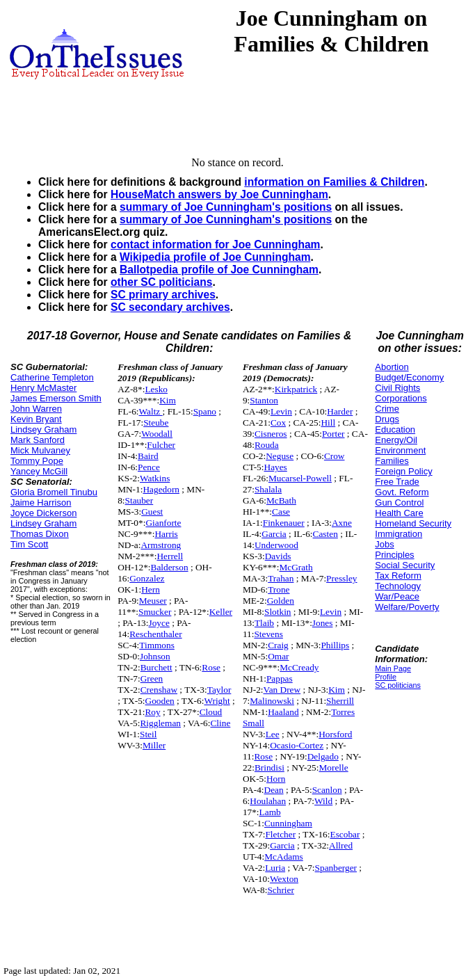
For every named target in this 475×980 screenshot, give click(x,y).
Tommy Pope (37, 461)
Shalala (268, 489)
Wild (323, 801)
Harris (166, 534)
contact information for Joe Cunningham (215, 244)
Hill (328, 423)
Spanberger (336, 868)
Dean (274, 790)
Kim (168, 400)
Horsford (335, 734)
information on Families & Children (334, 182)
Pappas (280, 678)
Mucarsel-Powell (300, 478)
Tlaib (264, 623)
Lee (273, 734)
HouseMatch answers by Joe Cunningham (219, 194)
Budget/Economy (409, 377)
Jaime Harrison (41, 503)
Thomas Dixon (40, 534)
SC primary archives (163, 295)
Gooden (160, 701)
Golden (281, 601)
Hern (151, 589)
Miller (154, 745)
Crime (387, 409)
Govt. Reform (402, 492)
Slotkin (278, 612)
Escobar (345, 834)
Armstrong (161, 545)
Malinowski (272, 701)
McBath (281, 500)
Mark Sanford (38, 440)
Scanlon (327, 790)
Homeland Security (413, 523)
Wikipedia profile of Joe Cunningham (215, 257)
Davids (278, 556)
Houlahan (268, 801)
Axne (342, 523)
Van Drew (282, 690)
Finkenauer (284, 523)
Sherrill (340, 701)
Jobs (384, 544)
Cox (278, 423)
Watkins (155, 478)
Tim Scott (29, 544)
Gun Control (399, 503)
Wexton (284, 879)
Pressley (341, 578)
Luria (275, 868)
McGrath (296, 567)
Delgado (323, 756)
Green (152, 678)
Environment (400, 450)
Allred (341, 845)
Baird (148, 456)
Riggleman (160, 723)
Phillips (335, 645)
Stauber (139, 500)
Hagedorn (161, 489)
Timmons (157, 645)
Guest (152, 512)
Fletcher (280, 834)
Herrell (170, 556)
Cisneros (271, 434)
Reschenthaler (156, 634)
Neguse (280, 456)
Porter (333, 434)
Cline (220, 723)
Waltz (151, 411)
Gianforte (163, 523)
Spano (205, 411)
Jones (323, 623)
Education (395, 429)
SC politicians (398, 685)
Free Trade (397, 482)
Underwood (276, 545)
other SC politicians (161, 282)
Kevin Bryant (36, 419)
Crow (335, 456)
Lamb (270, 812)
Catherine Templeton (52, 377)
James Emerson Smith (56, 398)
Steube (156, 423)
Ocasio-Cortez (297, 745)
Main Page (393, 668)
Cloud (211, 712)
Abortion (392, 367)
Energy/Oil (396, 440)
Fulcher (161, 445)
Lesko (156, 389)
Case (281, 512)
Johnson (155, 656)
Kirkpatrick (296, 389)
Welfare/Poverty (407, 607)
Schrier (281, 890)
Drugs (387, 419)
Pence (149, 467)
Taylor (219, 690)
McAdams (284, 857)
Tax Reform (398, 576)
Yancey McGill (39, 471)
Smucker (155, 612)
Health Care (399, 513)
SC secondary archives (170, 307)
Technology (398, 586)
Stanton (264, 400)
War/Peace (397, 596)
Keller (221, 612)
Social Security (405, 565)
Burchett (156, 667)
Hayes (276, 467)
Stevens (268, 634)
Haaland (283, 712)
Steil (148, 734)
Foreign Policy (403, 471)
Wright (217, 701)
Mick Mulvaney (40, 450)
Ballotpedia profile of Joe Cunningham (219, 270)
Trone (279, 589)
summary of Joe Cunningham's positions (226, 207)
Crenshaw (159, 690)
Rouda (267, 445)
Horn (276, 779)
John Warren (36, 409)
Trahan (281, 578)
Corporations (401, 398)
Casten (325, 534)
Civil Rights (397, 388)
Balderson (170, 567)
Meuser (153, 601)
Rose (211, 667)
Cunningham (288, 823)
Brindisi (269, 768)
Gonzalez (147, 578)
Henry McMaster (43, 388)
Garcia (274, 534)
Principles (394, 555)
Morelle (333, 768)
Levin (281, 411)
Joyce (159, 623)
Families (392, 461)
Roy (152, 712)
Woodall (157, 434)
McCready (299, 667)
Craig (278, 645)
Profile (386, 677)
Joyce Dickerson (43, 513)
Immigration (398, 534)
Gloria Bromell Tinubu (54, 492)
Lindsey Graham (43, 429)
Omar (278, 656)
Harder (340, 411)
